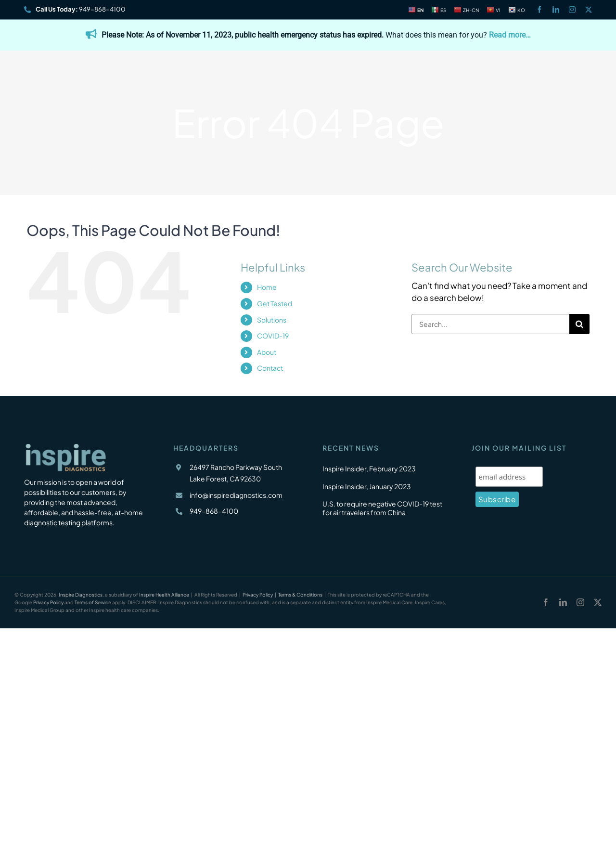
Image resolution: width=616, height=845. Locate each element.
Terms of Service (93, 602)
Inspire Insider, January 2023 (367, 486)
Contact (270, 368)
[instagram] (572, 10)
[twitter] (589, 10)
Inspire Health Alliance (164, 595)
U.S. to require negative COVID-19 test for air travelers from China (382, 508)
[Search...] (490, 324)
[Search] (579, 324)
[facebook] (539, 10)
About (267, 352)
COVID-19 (273, 336)
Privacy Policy (258, 595)
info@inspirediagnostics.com (236, 495)
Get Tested (275, 303)
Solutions (272, 320)
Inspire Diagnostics (81, 595)
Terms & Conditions (300, 595)
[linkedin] (556, 10)
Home (267, 287)
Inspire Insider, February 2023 (369, 468)
